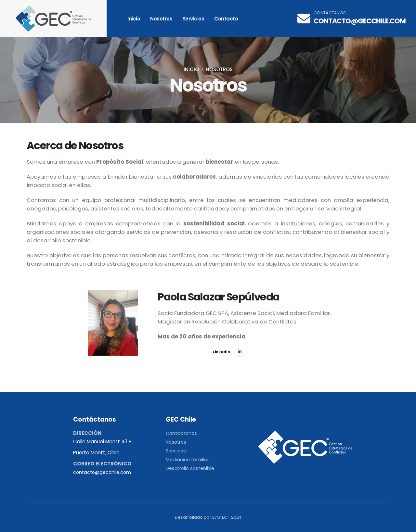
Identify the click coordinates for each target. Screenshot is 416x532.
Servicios (193, 19)
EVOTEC (220, 517)
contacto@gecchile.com (360, 21)
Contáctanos (182, 433)
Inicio (134, 19)
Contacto (226, 19)
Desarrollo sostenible (191, 468)
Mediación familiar (188, 459)
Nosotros (161, 19)
